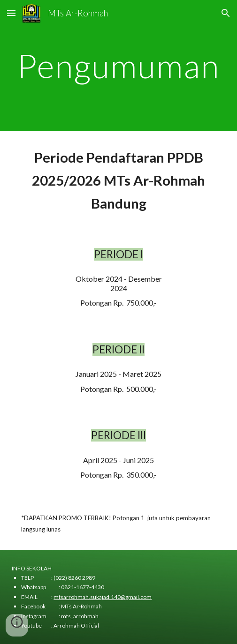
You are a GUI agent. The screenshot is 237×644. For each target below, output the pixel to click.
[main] (118, 66)
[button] (11, 13)
